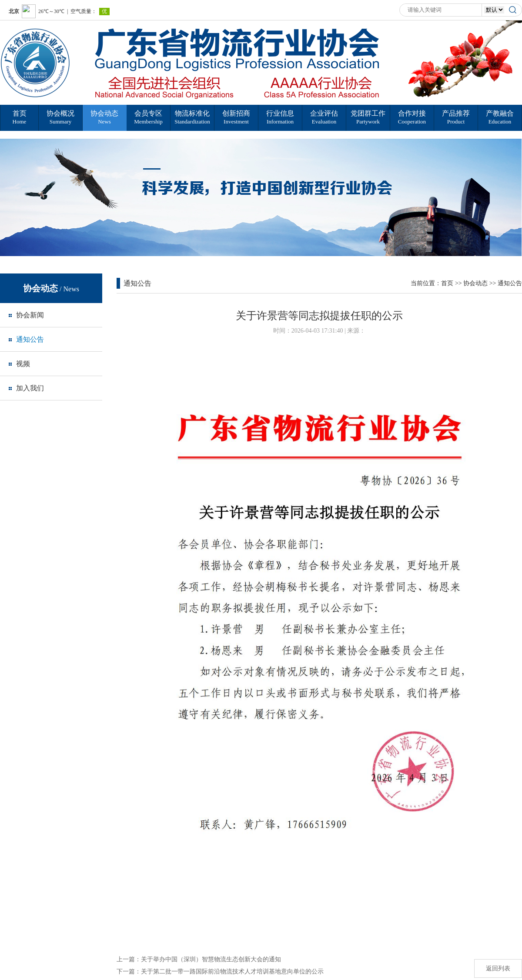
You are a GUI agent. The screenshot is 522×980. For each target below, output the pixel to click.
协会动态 (475, 283)
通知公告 (510, 283)
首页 (447, 283)
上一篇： (199, 959)
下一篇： (220, 972)
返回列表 (498, 968)
